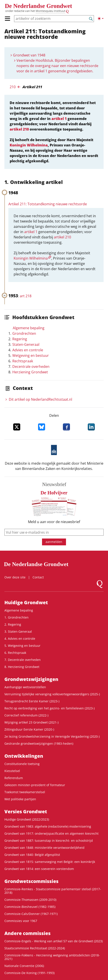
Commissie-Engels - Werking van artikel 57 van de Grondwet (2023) (54, 941)
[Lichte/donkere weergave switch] (101, 19)
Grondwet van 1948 (29, 55)
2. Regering (13, 624)
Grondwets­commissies (31, 881)
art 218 (26, 296)
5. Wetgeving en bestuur (22, 646)
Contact (38, 577)
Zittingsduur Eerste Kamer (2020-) (29, 729)
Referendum (14, 778)
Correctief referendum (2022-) (26, 715)
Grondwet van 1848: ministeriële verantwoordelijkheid (44, 848)
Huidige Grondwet (26, 602)
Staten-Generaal (26, 344)
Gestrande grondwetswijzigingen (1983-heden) (39, 743)
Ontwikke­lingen (24, 756)
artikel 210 (19, 129)
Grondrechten (24, 333)
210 (13, 87)
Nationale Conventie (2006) (24, 966)
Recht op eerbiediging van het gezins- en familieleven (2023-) (49, 708)
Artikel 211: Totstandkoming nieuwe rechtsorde (48, 204)
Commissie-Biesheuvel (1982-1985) (30, 907)
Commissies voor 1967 (21, 921)
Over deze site (15, 577)
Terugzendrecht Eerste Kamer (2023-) (32, 701)
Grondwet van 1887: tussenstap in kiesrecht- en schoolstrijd (49, 841)
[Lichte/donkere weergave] (101, 19)
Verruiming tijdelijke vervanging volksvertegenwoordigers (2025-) (52, 694)
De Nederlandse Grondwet (38, 6)
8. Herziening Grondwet (22, 667)
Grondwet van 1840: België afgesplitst (32, 855)
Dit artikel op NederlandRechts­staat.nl (40, 399)
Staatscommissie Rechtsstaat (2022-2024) (35, 948)
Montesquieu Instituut (50, 11)
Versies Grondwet (26, 812)
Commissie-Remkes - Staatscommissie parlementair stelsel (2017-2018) (53, 891)
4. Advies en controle (20, 639)
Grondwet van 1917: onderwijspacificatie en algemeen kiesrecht (51, 833)
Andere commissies (27, 933)
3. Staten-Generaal (18, 631)
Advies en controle (28, 350)
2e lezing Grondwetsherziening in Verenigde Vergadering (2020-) (52, 736)
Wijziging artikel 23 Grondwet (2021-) (31, 722)
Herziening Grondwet (30, 372)
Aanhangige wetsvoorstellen (25, 687)
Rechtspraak (23, 361)
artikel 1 (59, 119)
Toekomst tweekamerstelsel (25, 792)
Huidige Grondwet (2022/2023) (27, 819)
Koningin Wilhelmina (29, 145)
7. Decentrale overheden (23, 660)
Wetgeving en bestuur (31, 355)
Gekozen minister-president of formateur (35, 785)
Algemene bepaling (29, 328)
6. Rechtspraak (15, 653)
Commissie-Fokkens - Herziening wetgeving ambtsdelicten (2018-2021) (52, 957)
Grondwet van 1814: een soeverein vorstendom (39, 869)
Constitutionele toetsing (22, 764)
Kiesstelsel (12, 771)
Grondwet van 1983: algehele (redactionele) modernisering (48, 826)
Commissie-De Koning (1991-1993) (29, 973)
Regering (20, 339)
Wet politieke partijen (20, 799)
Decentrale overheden (31, 367)
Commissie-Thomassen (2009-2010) (30, 900)
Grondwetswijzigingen (31, 679)
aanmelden (54, 542)
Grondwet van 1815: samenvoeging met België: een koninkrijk (50, 862)
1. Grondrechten (16, 617)
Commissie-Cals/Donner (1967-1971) (31, 914)
